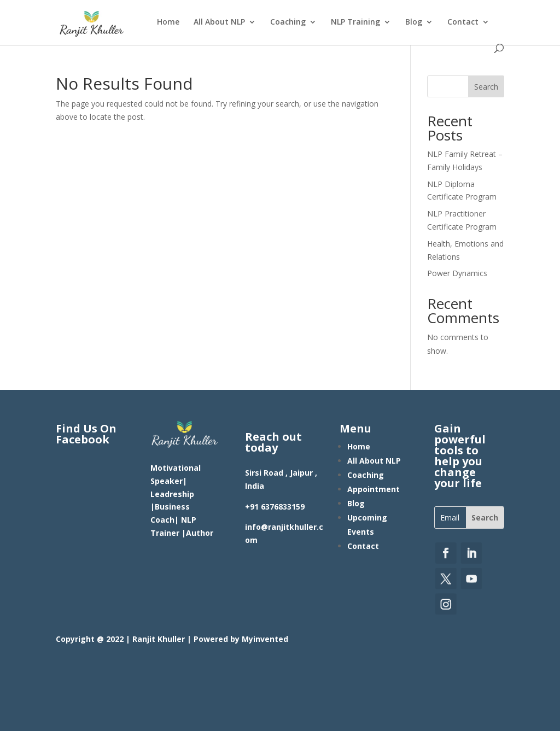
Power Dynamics (457, 273)
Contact (463, 22)
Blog (414, 22)
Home (168, 22)
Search (486, 87)
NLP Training (355, 22)
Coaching (288, 22)
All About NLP (219, 22)
